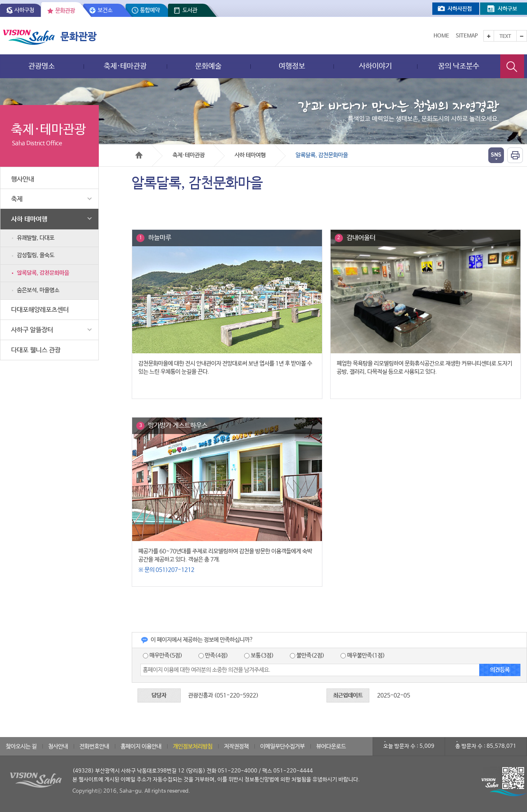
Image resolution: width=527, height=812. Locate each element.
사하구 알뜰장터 (53, 330)
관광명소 (42, 66)
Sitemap (467, 36)
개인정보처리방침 (193, 747)
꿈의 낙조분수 (459, 66)
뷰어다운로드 (331, 747)
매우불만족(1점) (363, 656)
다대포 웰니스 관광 (36, 350)
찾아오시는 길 (21, 747)
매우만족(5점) (163, 656)
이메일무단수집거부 (282, 747)
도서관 (190, 10)
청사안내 (58, 747)
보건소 (105, 10)
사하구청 (24, 10)
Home (441, 36)
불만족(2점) (307, 656)
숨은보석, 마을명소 (38, 290)
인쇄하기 (515, 155)
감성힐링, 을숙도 (36, 255)
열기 (496, 155)
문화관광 (65, 11)
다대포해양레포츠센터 (40, 310)
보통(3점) (259, 656)
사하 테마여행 (53, 219)
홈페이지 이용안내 (141, 747)
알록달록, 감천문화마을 (43, 273)
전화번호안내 (94, 747)
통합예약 (150, 10)
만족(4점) (213, 656)
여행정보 (292, 66)
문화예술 (208, 66)
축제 (53, 199)
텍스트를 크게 (489, 36)
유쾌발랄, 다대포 (36, 238)
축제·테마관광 (125, 66)
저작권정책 (236, 747)
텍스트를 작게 (522, 36)
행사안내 (23, 179)
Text (505, 37)
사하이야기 (375, 66)
